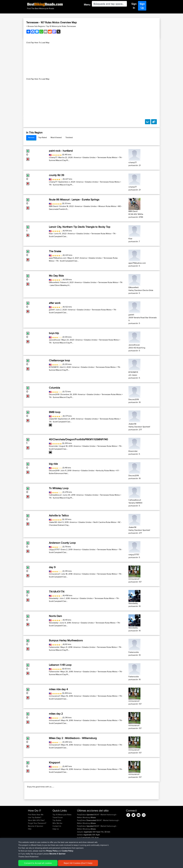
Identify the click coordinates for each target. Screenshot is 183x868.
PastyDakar (82, 830)
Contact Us (57, 841)
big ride (53, 464)
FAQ (30, 844)
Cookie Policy (72, 864)
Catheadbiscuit (55, 495)
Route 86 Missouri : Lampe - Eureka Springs (74, 199)
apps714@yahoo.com (58, 258)
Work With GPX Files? (36, 836)
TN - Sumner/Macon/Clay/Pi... (61, 185)
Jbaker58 (53, 419)
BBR (94, 847)
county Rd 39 (57, 175)
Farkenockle (54, 647)
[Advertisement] (91, 61)
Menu (87, 5)
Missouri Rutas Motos (107, 206)
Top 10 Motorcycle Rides (62, 830)
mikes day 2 (56, 714)
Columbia (54, 388)
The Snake (55, 251)
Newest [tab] (31, 137)
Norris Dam (55, 616)
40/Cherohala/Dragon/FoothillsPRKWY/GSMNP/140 (78, 439)
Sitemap (50, 864)
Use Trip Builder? (35, 833)
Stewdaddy (54, 598)
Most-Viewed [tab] (56, 137)
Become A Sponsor (36, 841)
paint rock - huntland (61, 151)
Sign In (134, 6)
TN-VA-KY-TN (57, 592)
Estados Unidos (89, 157)
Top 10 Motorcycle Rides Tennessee (61, 26)
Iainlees (80, 850)
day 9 (52, 567)
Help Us (56, 844)
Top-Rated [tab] (43, 137)
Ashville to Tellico (59, 515)
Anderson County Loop (62, 543)
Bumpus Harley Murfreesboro (66, 640)
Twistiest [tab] (69, 137)
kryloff (80, 853)
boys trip (54, 333)
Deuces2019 (54, 394)
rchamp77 (53, 157)
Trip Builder (57, 836)
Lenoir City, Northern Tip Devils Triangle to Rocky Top (80, 227)
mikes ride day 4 (58, 689)
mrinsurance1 (54, 574)
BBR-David (53, 206)
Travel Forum (58, 833)
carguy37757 (54, 549)
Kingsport (54, 762)
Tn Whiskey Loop (59, 488)
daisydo (80, 847)
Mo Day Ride (56, 276)
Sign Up (142, 6)
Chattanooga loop (59, 360)
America (77, 157)
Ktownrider (53, 446)
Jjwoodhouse (55, 340)
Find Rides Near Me (36, 830)
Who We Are (57, 839)
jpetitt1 (52, 310)
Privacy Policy (60, 864)
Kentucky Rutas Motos (105, 471)
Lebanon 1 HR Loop (60, 665)
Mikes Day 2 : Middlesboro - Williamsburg (73, 738)
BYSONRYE (54, 367)
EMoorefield (54, 282)
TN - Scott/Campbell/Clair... (67, 261)
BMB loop (55, 412)
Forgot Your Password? (37, 839)
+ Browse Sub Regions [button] (36, 26)
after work (55, 303)
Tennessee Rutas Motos (107, 157)
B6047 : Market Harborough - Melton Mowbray (97, 831)
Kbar (51, 234)
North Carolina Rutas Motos (105, 522)
